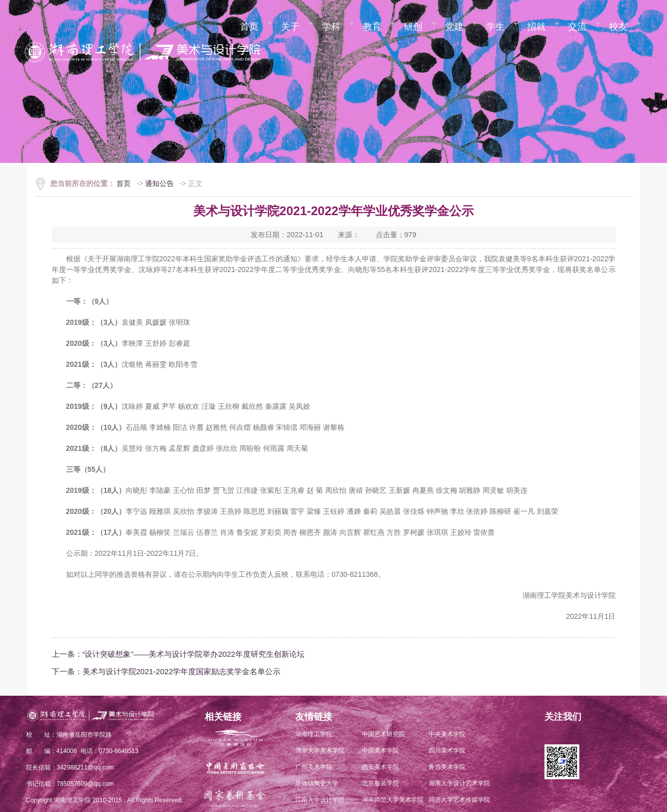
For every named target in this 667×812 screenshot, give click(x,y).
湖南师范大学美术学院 (393, 800)
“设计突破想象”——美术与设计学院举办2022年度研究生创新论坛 (194, 654)
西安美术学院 (380, 767)
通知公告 (159, 183)
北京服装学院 (380, 783)
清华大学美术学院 (320, 751)
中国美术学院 (380, 751)
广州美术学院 (314, 767)
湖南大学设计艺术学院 (459, 783)
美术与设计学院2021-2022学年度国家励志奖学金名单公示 (182, 671)
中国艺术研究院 (383, 734)
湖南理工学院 (314, 734)
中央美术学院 (447, 734)
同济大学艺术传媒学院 (459, 800)
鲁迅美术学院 (447, 767)
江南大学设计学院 (320, 800)
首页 (124, 183)
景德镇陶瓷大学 (317, 783)
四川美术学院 (447, 751)
